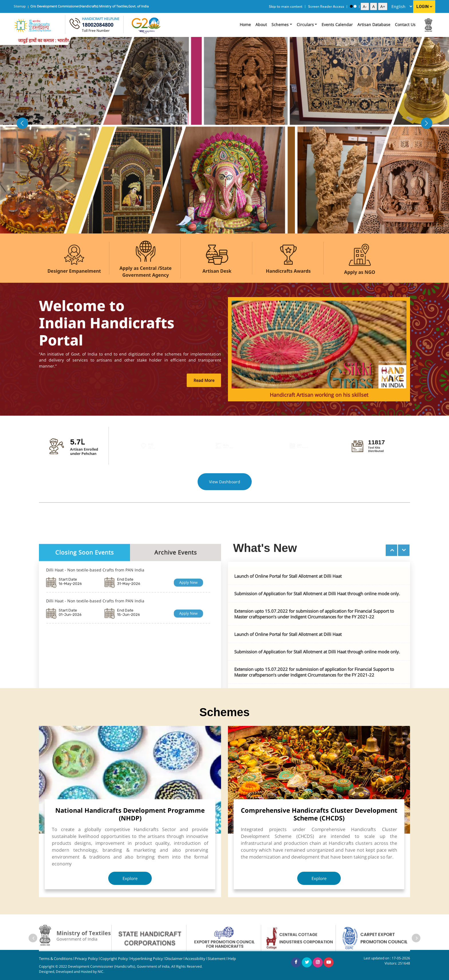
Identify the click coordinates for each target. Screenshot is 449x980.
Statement (217, 959)
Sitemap (20, 6)
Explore (130, 878)
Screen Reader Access (326, 7)
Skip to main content (286, 7)
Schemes (280, 24)
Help (232, 959)
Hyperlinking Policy (147, 959)
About (261, 24)
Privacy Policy (86, 959)
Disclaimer (174, 959)
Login (424, 7)
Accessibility (195, 959)
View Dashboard (225, 482)
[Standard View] (355, 6)
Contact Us (405, 24)
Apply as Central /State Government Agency (145, 272)
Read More (204, 380)
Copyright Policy (114, 959)
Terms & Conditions (56, 959)
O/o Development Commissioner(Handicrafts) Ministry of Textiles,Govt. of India (89, 6)
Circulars (305, 24)
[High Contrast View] (351, 6)
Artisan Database (374, 24)
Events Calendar (337, 24)
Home (245, 24)
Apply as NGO (360, 272)
